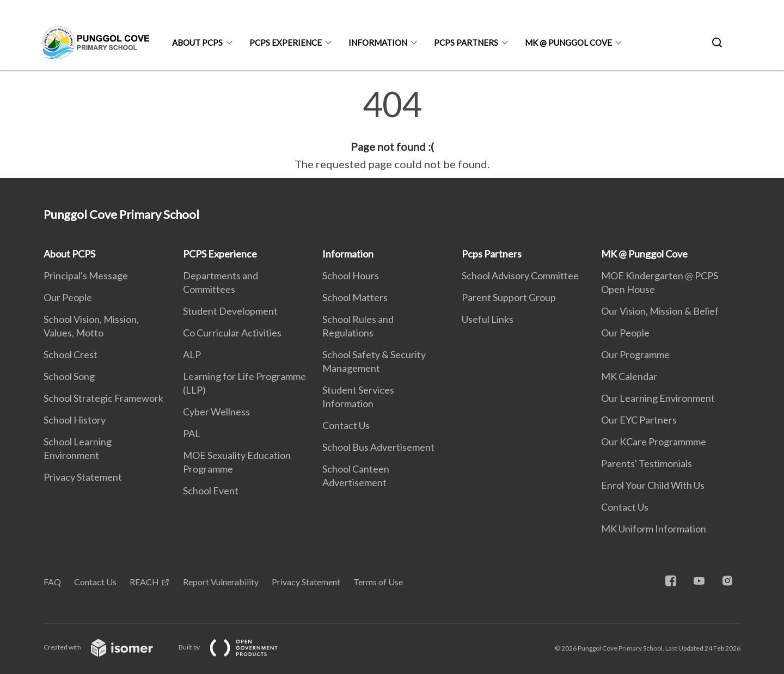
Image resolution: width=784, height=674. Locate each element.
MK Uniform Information (654, 529)
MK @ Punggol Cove (568, 42)
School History (75, 420)
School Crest (71, 354)
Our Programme (635, 354)
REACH (144, 582)
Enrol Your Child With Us (653, 485)
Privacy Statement (83, 477)
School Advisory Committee (520, 275)
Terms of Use (378, 582)
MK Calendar (629, 376)
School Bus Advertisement (378, 447)
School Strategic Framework (103, 398)
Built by (237, 647)
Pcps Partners (466, 42)
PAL (192, 433)
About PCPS (197, 42)
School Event (211, 491)
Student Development (230, 311)
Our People (68, 297)
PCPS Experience (286, 42)
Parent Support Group (509, 297)
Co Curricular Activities (232, 333)
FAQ (52, 582)
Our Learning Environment (658, 398)
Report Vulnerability (221, 582)
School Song (69, 376)
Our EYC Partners (639, 420)
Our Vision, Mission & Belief (660, 311)
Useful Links (488, 319)
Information (378, 42)
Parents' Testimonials (647, 463)
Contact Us (346, 425)
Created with (107, 647)
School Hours (351, 275)
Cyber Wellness (216, 412)
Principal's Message (86, 275)
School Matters (355, 297)
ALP (192, 354)
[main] (392, 130)
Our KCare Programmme (654, 442)
